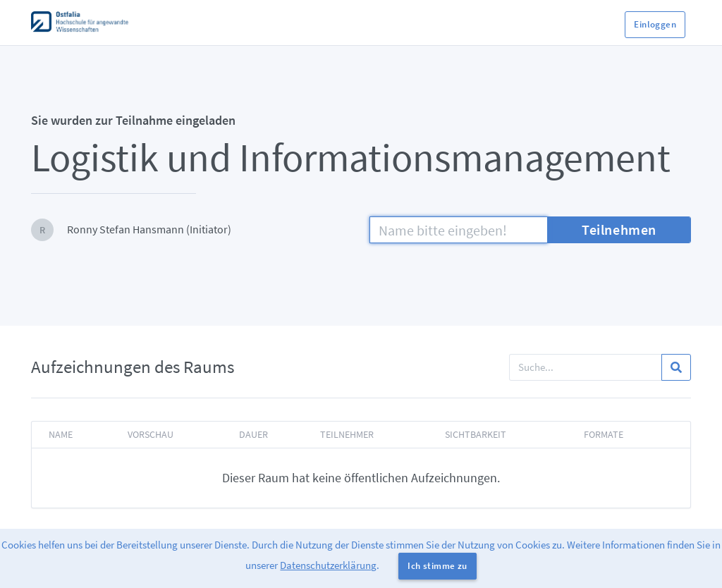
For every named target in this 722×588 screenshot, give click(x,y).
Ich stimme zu (437, 566)
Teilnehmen (619, 229)
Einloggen (655, 24)
